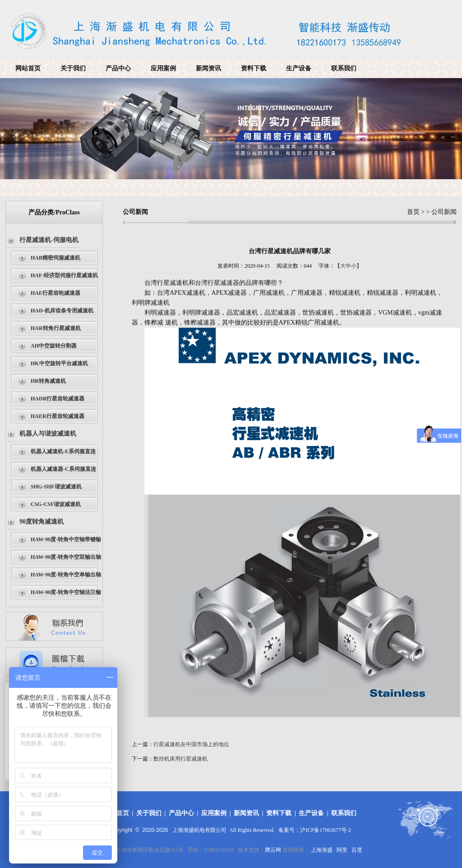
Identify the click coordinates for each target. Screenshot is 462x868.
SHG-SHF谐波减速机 (56, 487)
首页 (413, 212)
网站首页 (28, 68)
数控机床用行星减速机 (180, 759)
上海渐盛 (322, 850)
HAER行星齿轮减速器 (58, 416)
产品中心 (118, 68)
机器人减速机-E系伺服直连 (63, 451)
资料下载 (254, 68)
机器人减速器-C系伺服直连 (63, 469)
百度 (357, 850)
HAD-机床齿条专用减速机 (62, 311)
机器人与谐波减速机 (48, 434)
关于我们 (73, 68)
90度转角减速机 (42, 522)
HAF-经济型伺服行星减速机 (64, 275)
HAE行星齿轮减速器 (55, 293)
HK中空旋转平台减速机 (59, 363)
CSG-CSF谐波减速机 (56, 504)
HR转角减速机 (48, 381)
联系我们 (344, 68)
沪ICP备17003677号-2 (326, 830)
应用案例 (163, 68)
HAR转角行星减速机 (56, 328)
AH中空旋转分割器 (54, 346)
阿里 (342, 850)
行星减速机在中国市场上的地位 (191, 744)
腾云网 (273, 850)
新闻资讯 (208, 68)
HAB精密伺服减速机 (55, 258)
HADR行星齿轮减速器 (58, 399)
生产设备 (299, 68)
